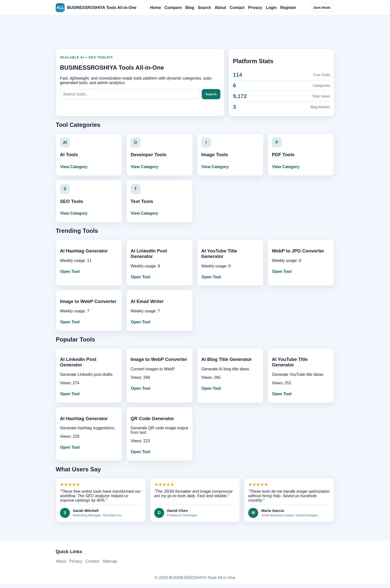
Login (271, 8)
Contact (237, 8)
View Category (74, 167)
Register (288, 8)
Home (155, 8)
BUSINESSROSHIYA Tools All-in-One (96, 8)
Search (204, 8)
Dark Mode (322, 8)
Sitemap (110, 561)
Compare (173, 8)
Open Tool (70, 271)
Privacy (255, 8)
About (220, 8)
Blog (190, 8)
